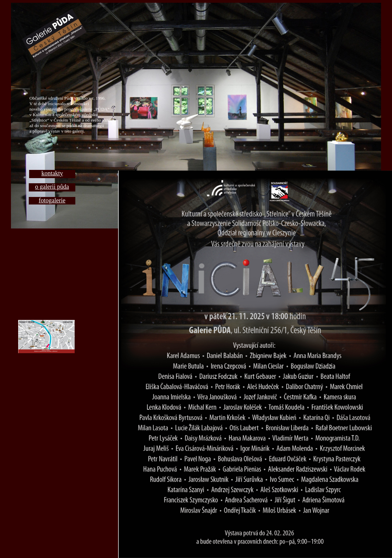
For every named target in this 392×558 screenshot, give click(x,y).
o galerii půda (52, 187)
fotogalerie (52, 200)
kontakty (52, 173)
